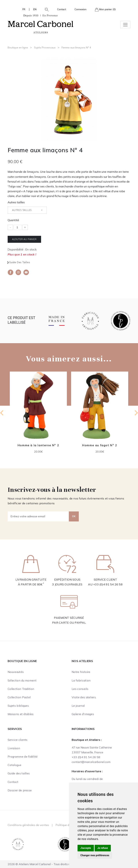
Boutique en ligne (18, 48)
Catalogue (14, 765)
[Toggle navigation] (125, 25)
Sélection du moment (22, 680)
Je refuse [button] (103, 848)
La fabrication (81, 680)
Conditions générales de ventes (28, 825)
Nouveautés (16, 672)
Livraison (14, 748)
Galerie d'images (83, 714)
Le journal (78, 706)
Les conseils (80, 689)
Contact (62, 9)
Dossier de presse (20, 790)
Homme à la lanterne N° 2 (38, 445)
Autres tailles (16, 202)
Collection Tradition (21, 689)
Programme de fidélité (23, 757)
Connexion (80, 9)
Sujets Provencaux (45, 48)
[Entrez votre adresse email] (38, 516)
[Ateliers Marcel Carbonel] (41, 23)
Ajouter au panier (24, 239)
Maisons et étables (21, 714)
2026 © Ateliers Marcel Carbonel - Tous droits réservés (44, 864)
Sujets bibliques (18, 706)
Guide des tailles (20, 262)
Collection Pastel (19, 697)
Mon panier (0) (105, 10)
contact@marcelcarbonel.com (91, 762)
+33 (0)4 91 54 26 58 (108, 584)
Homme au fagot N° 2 (100, 445)
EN (35, 9)
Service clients (18, 740)
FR (24, 9)
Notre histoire (81, 672)
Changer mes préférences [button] (95, 855)
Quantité (13, 220)
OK (74, 516)
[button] (45, 9)
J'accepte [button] (86, 848)
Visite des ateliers (84, 697)
